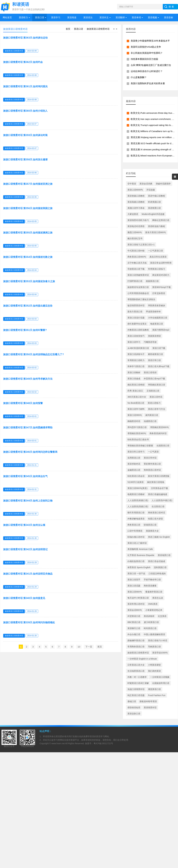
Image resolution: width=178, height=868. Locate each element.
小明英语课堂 (154, 665)
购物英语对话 (134, 421)
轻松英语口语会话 (136, 476)
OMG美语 (153, 604)
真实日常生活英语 (158, 257)
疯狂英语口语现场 (156, 482)
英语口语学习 (134, 342)
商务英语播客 (150, 586)
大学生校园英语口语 (158, 318)
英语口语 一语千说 (136, 573)
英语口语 (40, 17)
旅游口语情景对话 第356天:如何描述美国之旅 (28, 208)
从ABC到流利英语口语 (138, 348)
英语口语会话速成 (157, 561)
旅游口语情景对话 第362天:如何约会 (23, 62)
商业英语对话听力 (161, 275)
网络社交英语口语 (161, 220)
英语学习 (56, 17)
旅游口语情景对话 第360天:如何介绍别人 (25, 111)
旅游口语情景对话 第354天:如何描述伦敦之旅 (28, 257)
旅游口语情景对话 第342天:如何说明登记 (25, 549)
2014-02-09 (32, 51)
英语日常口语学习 (136, 452)
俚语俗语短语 (134, 707)
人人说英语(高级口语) (138, 506)
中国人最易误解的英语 (154, 634)
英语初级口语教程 (136, 196)
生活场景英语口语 (136, 671)
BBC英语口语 (134, 622)
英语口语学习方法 (157, 409)
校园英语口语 (152, 281)
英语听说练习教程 (157, 226)
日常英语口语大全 (136, 665)
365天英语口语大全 (137, 397)
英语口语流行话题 (136, 318)
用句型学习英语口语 (137, 427)
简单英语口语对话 (152, 470)
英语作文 (104, 17)
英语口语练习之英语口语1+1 (141, 245)
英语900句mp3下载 (161, 287)
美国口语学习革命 (136, 208)
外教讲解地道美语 (136, 519)
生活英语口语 (158, 506)
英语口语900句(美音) (137, 488)
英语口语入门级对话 (137, 543)
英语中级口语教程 (157, 196)
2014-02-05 (32, 221)
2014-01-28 (32, 611)
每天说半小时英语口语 (138, 598)
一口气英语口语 (155, 251)
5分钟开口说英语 (136, 482)
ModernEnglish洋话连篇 (153, 214)
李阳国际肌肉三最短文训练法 (141, 299)
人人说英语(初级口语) (138, 500)
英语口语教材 (134, 372)
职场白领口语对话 (136, 537)
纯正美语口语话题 (136, 695)
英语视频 (152, 17)
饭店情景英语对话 (136, 305)
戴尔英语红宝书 (135, 238)
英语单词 (136, 17)
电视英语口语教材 (136, 494)
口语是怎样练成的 (157, 573)
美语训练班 (149, 616)
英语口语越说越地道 (158, 494)
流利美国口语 (160, 567)
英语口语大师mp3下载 (159, 366)
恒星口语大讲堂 (155, 519)
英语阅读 (72, 17)
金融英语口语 (134, 470)
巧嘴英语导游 (150, 342)
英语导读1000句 (160, 653)
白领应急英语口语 (136, 561)
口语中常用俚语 (135, 531)
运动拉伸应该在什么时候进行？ (147, 71)
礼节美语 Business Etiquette (141, 555)
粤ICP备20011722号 (103, 743)
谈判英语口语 (152, 415)
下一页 (89, 647)
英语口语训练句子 (136, 354)
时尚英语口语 (150, 628)
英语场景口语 (164, 555)
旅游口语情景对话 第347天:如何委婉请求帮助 (28, 428)
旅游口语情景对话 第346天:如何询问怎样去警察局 (30, 452)
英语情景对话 (150, 707)
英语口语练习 (154, 403)
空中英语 (132, 184)
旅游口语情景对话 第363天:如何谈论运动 (25, 38)
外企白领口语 (134, 634)
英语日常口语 (154, 360)
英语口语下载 (159, 348)
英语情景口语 (154, 208)
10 (79, 647)
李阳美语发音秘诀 (157, 305)
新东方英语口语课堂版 (159, 476)
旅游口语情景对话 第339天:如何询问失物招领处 (29, 622)
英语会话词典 (146, 184)
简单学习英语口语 (136, 366)
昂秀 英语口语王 (135, 391)
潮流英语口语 (154, 689)
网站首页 (7, 17)
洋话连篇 (151, 190)
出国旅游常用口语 (161, 683)
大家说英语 (133, 214)
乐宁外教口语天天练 (137, 263)
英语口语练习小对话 (158, 640)
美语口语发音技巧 (136, 336)
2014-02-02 (32, 368)
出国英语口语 (163, 446)
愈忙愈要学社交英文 (137, 324)
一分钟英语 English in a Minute (142, 659)
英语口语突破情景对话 (138, 275)
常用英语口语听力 (136, 360)
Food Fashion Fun (157, 695)
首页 (68, 29)
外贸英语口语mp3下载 (154, 379)
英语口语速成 (134, 379)
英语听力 (23, 17)
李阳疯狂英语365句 (137, 433)
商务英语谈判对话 (158, 433)
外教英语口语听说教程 (138, 330)
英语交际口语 (134, 714)
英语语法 (88, 17)
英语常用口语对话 (136, 604)
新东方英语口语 (135, 312)
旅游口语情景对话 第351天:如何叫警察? (25, 330)
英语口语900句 (135, 592)
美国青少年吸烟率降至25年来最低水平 (150, 41)
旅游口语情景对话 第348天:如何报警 (23, 403)
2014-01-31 (32, 465)
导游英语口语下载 (136, 269)
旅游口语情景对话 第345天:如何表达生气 (25, 476)
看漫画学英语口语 (154, 592)
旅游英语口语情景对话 (98, 29)
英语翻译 (120, 17)
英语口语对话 (156, 397)
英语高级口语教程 (136, 202)
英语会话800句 (135, 610)
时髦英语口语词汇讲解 (138, 683)
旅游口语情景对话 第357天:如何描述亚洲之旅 (28, 184)
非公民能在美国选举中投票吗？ (147, 53)
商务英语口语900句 (137, 257)
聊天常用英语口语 (136, 513)
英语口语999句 (135, 415)
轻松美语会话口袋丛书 (138, 439)
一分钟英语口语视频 (160, 677)
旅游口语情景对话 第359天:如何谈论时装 (25, 135)
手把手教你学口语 (152, 580)
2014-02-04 (32, 270)
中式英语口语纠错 (136, 251)
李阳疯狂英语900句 (159, 427)
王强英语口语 (153, 391)
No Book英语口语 (136, 403)
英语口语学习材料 (136, 409)
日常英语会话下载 (159, 488)
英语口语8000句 (135, 190)
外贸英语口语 (134, 616)
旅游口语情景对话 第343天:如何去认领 (24, 525)
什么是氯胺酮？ (139, 77)
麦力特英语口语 (151, 622)
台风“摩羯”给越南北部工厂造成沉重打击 (151, 65)
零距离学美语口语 (152, 464)
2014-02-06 (32, 173)
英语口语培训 (150, 372)
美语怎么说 (158, 598)
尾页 (100, 647)
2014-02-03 (32, 319)
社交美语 (162, 616)
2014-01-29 (32, 563)
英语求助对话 (134, 464)
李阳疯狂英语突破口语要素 (140, 446)
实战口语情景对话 (136, 689)
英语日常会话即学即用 (161, 263)
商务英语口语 (134, 525)
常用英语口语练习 (157, 269)
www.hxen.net (58, 743)
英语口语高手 (134, 580)
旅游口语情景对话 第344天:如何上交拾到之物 (28, 501)
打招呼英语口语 (135, 281)
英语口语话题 (134, 586)
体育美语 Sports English (139, 567)
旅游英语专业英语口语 (138, 287)
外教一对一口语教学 (137, 677)
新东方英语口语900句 (156, 232)
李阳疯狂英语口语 (157, 385)
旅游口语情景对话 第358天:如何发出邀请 (25, 160)
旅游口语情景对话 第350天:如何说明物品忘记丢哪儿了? (33, 354)
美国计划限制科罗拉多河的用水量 (148, 83)
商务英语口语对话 (157, 513)
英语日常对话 (150, 458)
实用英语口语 (134, 458)
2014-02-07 (32, 124)
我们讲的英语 (154, 671)
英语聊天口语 (134, 628)
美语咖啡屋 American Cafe (140, 549)
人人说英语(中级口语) (162, 500)
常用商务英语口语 (136, 647)
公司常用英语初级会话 (138, 293)
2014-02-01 (32, 416)
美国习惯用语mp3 (161, 330)
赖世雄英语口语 (155, 354)
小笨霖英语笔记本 (154, 610)
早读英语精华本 (153, 312)
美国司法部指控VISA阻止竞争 (146, 47)
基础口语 (132, 701)
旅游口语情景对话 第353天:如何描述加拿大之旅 (29, 281)
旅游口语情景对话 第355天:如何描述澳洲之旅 (28, 233)
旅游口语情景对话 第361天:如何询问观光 (25, 86)
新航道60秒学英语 (148, 701)
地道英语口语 (157, 324)
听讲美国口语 (154, 202)
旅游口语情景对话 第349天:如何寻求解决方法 (28, 379)
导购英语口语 (154, 647)
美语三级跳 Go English (159, 537)
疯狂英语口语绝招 (136, 385)
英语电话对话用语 (136, 226)
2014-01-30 (32, 514)
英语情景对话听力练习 (138, 220)
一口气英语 (153, 452)
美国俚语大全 (152, 531)
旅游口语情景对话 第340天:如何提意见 (24, 598)
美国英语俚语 (154, 336)
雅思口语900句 (135, 232)
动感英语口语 (150, 421)
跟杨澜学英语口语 (136, 640)
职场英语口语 (150, 525)
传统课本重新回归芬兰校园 (144, 59)
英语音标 (169, 17)
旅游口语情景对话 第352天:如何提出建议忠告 (28, 306)
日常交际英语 (159, 293)
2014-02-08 (32, 75)
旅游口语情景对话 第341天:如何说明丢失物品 (28, 574)
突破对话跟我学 (163, 184)
